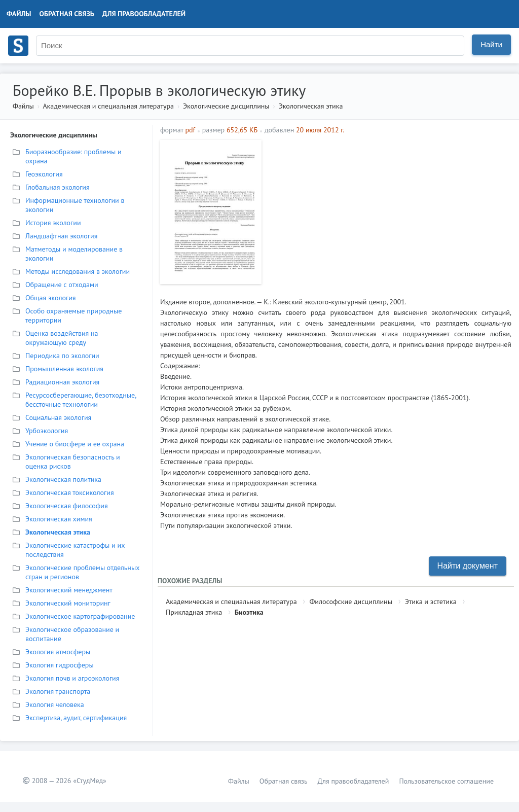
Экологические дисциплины (226, 106)
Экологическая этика (311, 106)
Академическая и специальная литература (108, 106)
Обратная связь (67, 14)
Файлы (19, 14)
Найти (491, 44)
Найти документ (468, 566)
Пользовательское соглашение (446, 781)
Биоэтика (249, 612)
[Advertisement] (389, 211)
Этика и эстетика (431, 602)
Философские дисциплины (350, 602)
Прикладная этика (194, 612)
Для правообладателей (144, 14)
